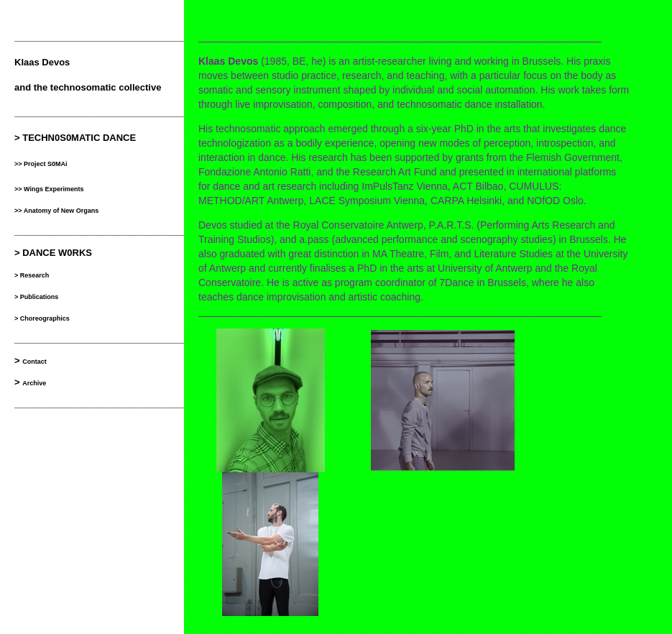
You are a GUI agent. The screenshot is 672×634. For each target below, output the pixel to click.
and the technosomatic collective (88, 87)
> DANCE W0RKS (53, 253)
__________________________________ (103, 37)
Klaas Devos (42, 62)
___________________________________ (105, 404)
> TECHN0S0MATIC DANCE (75, 138)
